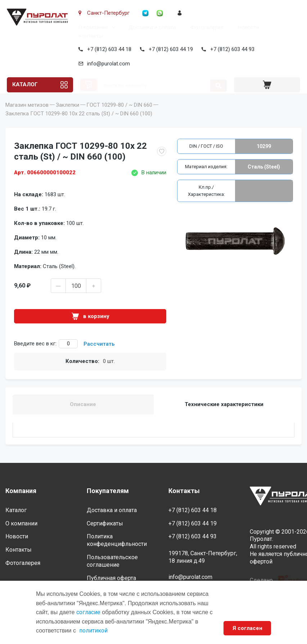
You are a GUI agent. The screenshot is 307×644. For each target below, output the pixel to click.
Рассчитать (99, 355)
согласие (88, 612)
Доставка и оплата (151, 27)
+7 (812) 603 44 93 (231, 49)
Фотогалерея (206, 27)
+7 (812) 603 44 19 (169, 49)
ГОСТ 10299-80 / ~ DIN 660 (119, 116)
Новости (247, 27)
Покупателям (108, 491)
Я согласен (247, 628)
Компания (21, 491)
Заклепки (67, 116)
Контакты (89, 36)
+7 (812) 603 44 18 (108, 49)
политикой (93, 631)
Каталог (25, 85)
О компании (92, 27)
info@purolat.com (107, 64)
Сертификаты (105, 523)
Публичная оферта (111, 578)
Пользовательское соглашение (112, 561)
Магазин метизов (27, 116)
